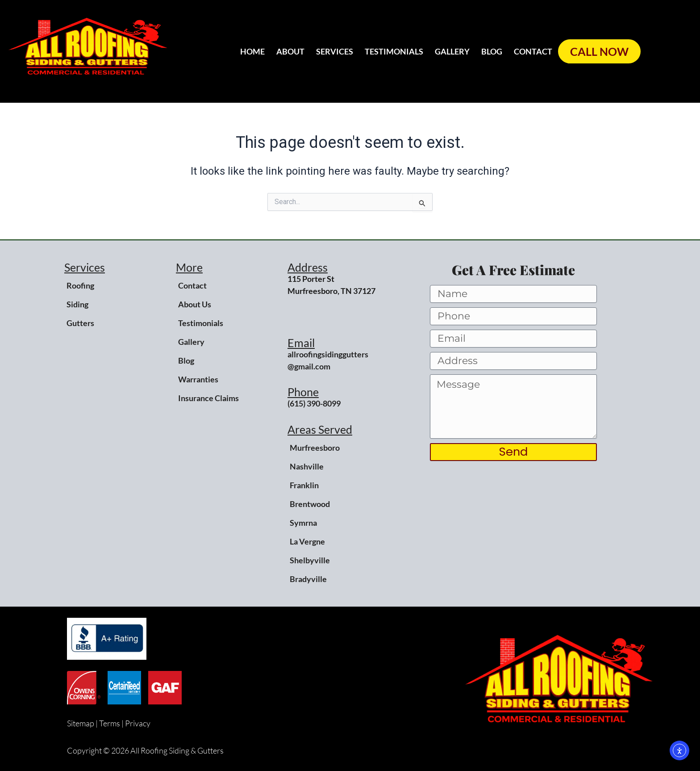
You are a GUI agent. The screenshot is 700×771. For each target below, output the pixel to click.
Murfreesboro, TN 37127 (331, 291)
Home (252, 51)
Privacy (138, 723)
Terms (110, 723)
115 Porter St (311, 279)
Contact (533, 51)
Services (335, 51)
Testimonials (394, 51)
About (290, 51)
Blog (492, 51)
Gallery (452, 51)
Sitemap (81, 723)
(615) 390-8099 (314, 403)
